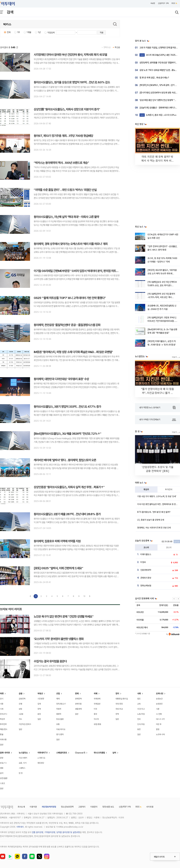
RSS (174, 3)
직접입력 (51, 33)
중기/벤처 (60, 734)
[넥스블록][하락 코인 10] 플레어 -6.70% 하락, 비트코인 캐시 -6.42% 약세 (161, 297)
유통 (58, 724)
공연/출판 (4, 778)
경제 (77, 694)
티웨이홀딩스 (146, 554)
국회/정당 (119, 704)
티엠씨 (143, 562)
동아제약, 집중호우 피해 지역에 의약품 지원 (57, 541)
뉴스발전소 (23, 753)
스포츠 (2, 783)
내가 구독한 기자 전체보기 (158, 420)
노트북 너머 (160, 734)
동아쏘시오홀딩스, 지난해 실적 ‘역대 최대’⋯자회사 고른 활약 (66, 217)
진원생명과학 (146, 570)
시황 (2, 704)
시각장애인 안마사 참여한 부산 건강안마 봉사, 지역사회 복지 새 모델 (70, 55)
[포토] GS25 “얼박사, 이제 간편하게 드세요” (58, 568)
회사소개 (21, 807)
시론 (158, 709)
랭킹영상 (41, 763)
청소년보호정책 (67, 807)
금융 (21, 694)
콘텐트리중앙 (146, 578)
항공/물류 (60, 719)
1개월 (29, 32)
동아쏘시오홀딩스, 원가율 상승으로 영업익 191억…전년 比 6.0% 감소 (72, 82)
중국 (95, 714)
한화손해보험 (146, 586)
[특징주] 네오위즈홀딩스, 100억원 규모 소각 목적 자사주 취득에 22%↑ (162, 274)
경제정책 (78, 699)
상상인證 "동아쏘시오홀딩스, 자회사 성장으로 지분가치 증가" (67, 109)
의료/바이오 (61, 729)
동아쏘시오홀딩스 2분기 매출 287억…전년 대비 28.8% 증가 (67, 514)
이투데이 (20, 827)
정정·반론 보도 (108, 807)
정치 (117, 694)
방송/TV (3, 763)
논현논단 (159, 699)
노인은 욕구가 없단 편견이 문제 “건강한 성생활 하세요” (64, 617)
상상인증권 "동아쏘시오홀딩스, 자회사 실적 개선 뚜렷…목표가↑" (69, 487)
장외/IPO (4, 714)
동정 (139, 729)
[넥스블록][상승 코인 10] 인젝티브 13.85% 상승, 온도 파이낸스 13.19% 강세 (162, 286)
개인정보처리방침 (49, 807)
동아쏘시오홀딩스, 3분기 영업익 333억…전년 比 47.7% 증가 (67, 407)
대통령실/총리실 (122, 699)
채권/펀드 (4, 729)
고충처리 (82, 807)
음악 (2, 773)
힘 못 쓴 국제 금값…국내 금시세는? (154, 78)
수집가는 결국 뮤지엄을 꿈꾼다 (50, 661)
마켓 (2, 694)
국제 (96, 694)
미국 (95, 709)
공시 (2, 699)
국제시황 (3, 739)
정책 (39, 709)
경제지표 (78, 704)
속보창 (153, 3)
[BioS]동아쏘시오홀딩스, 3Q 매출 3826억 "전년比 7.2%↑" (67, 434)
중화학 (59, 714)
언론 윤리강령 (37, 832)
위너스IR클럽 (99, 753)
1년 (39, 32)
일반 (2, 745)
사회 (139, 694)
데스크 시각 (160, 719)
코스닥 (169, 547)
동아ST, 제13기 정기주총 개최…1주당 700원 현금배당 (63, 136)
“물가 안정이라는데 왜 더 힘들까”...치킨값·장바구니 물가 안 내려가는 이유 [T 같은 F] (157, 393)
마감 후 (159, 724)
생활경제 (78, 709)
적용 (102, 33)
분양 (39, 714)
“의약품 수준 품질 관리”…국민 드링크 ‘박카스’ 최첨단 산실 (65, 190)
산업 (58, 694)
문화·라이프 (5, 753)
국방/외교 (119, 709)
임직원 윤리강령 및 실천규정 (68, 832)
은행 (20, 704)
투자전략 (169, 489)
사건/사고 (141, 709)
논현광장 (159, 704)
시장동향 (41, 699)
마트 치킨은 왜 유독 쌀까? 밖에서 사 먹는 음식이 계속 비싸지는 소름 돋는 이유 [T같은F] (158, 161)
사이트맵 (150, 807)
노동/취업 (141, 714)
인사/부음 (141, 724)
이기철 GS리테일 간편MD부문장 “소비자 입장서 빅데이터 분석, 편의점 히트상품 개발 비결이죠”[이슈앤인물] (93, 271)
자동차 (59, 709)
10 (84, 596)
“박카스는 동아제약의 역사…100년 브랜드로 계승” (61, 163)
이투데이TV (43, 753)
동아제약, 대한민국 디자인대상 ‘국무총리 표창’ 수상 (61, 379)
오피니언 (160, 694)
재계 (58, 699)
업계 (39, 704)
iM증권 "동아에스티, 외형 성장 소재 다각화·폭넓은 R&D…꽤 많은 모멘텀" (73, 352)
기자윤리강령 (50, 832)
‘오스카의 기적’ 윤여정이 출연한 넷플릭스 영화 (59, 639)
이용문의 (94, 807)
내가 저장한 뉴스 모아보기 (157, 408)
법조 (139, 699)
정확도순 (107, 47)
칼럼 (158, 729)
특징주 (146, 489)
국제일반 (97, 704)
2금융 (21, 714)
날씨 (114, 753)
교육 (139, 704)
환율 (2, 734)
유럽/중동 (97, 724)
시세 (2, 709)
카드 (20, 719)
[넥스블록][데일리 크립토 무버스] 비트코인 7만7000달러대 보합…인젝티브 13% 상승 (162, 321)
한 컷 (21, 773)
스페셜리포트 (62, 753)
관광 (2, 758)
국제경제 (97, 699)
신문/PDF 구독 (163, 3)
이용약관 (33, 807)
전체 (9, 32)
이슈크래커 (23, 758)
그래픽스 (22, 768)
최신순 (117, 47)
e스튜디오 (41, 758)
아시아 (96, 719)
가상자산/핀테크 (25, 724)
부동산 (40, 694)
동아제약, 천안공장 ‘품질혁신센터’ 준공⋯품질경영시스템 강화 (67, 325)
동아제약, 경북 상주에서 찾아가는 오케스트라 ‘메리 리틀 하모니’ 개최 (71, 244)
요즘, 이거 (23, 763)
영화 (2, 768)
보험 (20, 709)
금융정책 (22, 699)
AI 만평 (159, 714)
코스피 (146, 547)
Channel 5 (80, 753)
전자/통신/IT (61, 704)
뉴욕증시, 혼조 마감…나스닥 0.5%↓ (158, 115)
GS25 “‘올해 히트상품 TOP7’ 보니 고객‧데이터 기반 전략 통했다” (70, 298)
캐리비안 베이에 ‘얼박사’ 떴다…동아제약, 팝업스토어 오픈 (65, 460)
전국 (139, 719)
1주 (19, 32)
